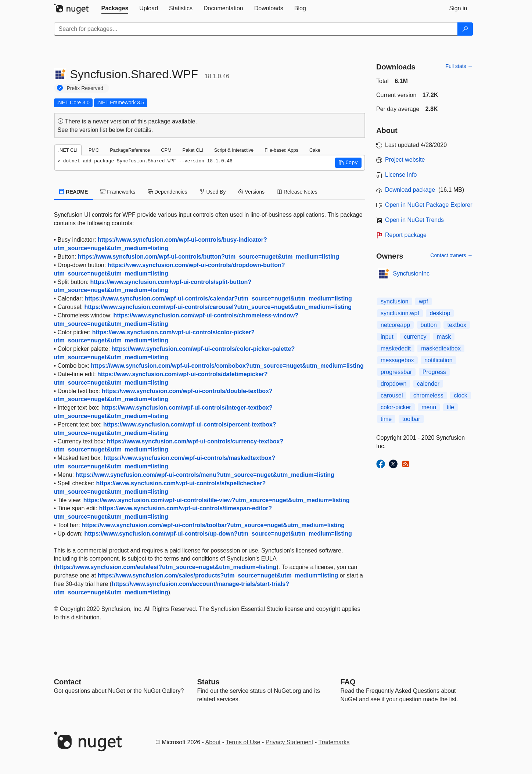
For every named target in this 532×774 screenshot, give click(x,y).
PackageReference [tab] (130, 150)
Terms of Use (243, 742)
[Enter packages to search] (256, 29)
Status (209, 682)
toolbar (411, 419)
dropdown (393, 384)
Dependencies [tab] (167, 192)
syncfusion (395, 301)
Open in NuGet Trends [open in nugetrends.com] (414, 220)
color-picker (396, 407)
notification (438, 360)
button (429, 325)
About (213, 742)
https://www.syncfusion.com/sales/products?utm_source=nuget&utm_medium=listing (218, 575)
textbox (457, 325)
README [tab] (74, 192)
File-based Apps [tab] (281, 150)
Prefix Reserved (85, 88)
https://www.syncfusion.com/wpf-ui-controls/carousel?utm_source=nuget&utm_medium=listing (218, 307)
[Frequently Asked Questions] (348, 682)
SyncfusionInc (411, 273)
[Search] (465, 29)
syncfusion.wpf (400, 313)
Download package (410, 190)
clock (460, 395)
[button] (348, 163)
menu (429, 407)
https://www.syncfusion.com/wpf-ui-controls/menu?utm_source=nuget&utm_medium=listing (205, 475)
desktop (440, 313)
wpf (423, 301)
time (386, 419)
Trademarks (334, 742)
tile (450, 407)
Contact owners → (451, 255)
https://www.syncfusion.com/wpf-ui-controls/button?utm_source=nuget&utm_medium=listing (209, 257)
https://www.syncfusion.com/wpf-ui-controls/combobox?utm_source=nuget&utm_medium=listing (227, 366)
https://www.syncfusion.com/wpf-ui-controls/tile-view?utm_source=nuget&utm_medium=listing (217, 500)
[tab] (115, 8)
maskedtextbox (441, 348)
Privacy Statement (290, 742)
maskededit (396, 348)
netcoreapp (395, 325)
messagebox (397, 360)
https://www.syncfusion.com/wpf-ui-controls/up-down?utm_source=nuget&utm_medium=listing (218, 534)
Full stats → (459, 66)
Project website (405, 160)
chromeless (428, 395)
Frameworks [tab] (118, 192)
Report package (406, 235)
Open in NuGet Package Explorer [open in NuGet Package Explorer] (429, 205)
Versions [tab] (251, 192)
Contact (68, 682)
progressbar (396, 372)
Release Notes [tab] (297, 192)
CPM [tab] (166, 150)
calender (428, 384)
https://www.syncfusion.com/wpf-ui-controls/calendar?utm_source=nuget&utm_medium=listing (218, 298)
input (387, 337)
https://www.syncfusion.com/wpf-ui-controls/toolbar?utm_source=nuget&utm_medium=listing (213, 525)
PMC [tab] (94, 150)
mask (444, 337)
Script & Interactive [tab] (234, 150)
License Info (401, 175)
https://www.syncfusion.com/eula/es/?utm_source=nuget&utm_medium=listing (166, 567)
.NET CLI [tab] (68, 150)
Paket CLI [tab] (193, 150)
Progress (434, 372)
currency (415, 337)
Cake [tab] (315, 150)
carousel (392, 395)
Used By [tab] (213, 192)
